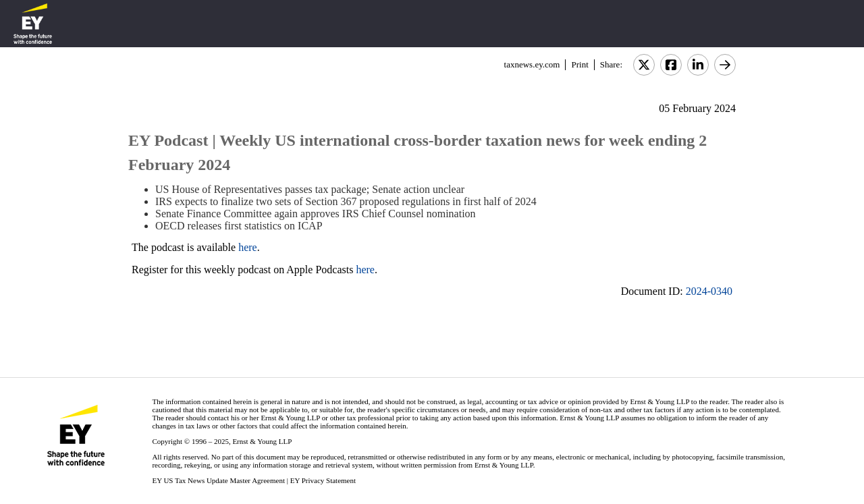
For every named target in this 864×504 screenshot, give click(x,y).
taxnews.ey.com (532, 64)
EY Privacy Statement (323, 480)
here (248, 247)
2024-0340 (709, 291)
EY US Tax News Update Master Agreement (218, 480)
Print (579, 64)
